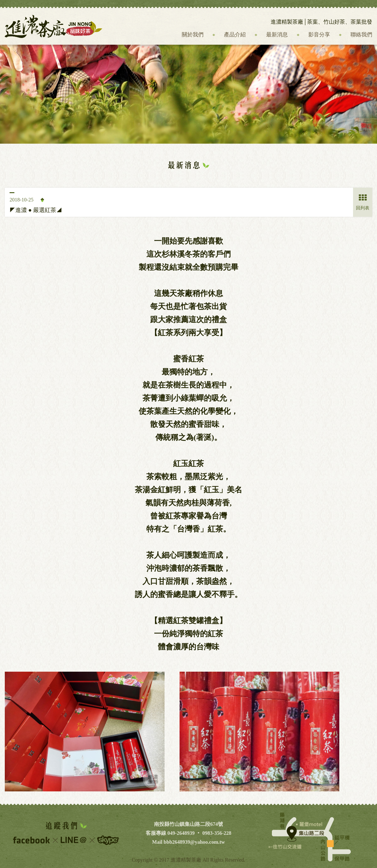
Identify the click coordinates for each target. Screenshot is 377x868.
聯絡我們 (361, 35)
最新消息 (277, 35)
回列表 (363, 202)
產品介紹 (235, 35)
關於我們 (193, 35)
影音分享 (319, 35)
